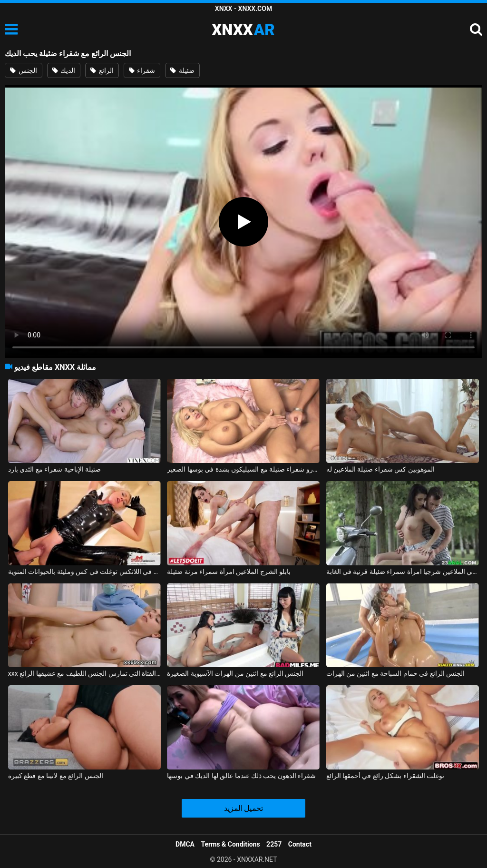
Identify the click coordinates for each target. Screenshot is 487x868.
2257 (274, 844)
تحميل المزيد (244, 808)
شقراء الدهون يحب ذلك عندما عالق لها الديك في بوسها (241, 776)
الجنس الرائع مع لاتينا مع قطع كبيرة (56, 776)
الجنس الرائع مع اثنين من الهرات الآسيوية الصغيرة (235, 673)
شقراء (142, 70)
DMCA (185, 844)
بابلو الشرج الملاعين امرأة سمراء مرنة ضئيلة (229, 572)
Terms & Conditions (231, 844)
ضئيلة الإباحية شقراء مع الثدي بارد (54, 469)
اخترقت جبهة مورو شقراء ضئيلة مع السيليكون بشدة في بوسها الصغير (243, 469)
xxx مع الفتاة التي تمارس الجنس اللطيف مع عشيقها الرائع (84, 673)
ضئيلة (182, 70)
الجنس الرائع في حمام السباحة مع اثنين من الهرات (396, 673)
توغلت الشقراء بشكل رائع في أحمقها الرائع (385, 776)
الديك (64, 70)
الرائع (102, 70)
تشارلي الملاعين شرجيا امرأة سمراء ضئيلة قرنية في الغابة (403, 572)
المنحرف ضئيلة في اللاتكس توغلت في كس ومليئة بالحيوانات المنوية (84, 572)
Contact (300, 844)
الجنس (23, 70)
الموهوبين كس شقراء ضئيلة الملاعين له (380, 469)
